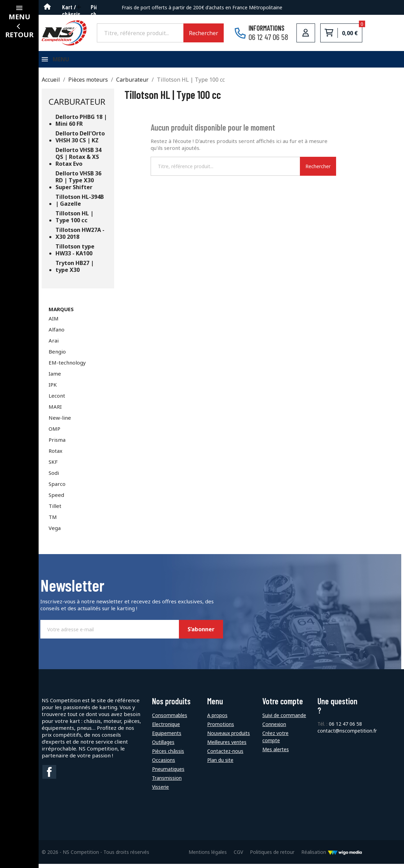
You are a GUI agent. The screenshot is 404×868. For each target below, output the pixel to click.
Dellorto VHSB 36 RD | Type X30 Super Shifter (78, 185)
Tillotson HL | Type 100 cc (74, 221)
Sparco (57, 488)
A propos (217, 719)
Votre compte (283, 705)
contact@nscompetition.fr (347, 735)
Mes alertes (276, 753)
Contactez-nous (225, 755)
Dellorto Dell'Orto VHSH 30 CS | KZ (80, 141)
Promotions (221, 728)
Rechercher (204, 33)
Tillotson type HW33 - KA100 (75, 254)
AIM (54, 323)
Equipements (167, 737)
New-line (60, 422)
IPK (53, 389)
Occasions (164, 764)
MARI (55, 411)
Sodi (54, 477)
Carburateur (77, 106)
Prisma (57, 444)
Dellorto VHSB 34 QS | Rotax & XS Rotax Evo (78, 161)
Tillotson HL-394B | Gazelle (80, 205)
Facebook (49, 776)
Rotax (55, 455)
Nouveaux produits (229, 737)
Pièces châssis (168, 755)
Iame (55, 378)
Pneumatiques (168, 773)
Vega (55, 532)
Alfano (57, 334)
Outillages (163, 746)
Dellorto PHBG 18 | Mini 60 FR (81, 125)
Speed (56, 499)
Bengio (57, 356)
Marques (61, 313)
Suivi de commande (284, 719)
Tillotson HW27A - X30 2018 (80, 238)
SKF (53, 466)
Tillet (55, 510)
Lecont (57, 400)
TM (53, 521)
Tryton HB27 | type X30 (75, 271)
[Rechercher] (140, 33)
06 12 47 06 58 (345, 728)
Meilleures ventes (227, 746)
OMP (54, 433)
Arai (54, 345)
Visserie (160, 791)
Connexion (274, 728)
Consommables (170, 719)
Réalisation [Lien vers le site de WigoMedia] (332, 856)
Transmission (167, 782)
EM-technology (67, 367)
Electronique (166, 728)
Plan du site (220, 764)
